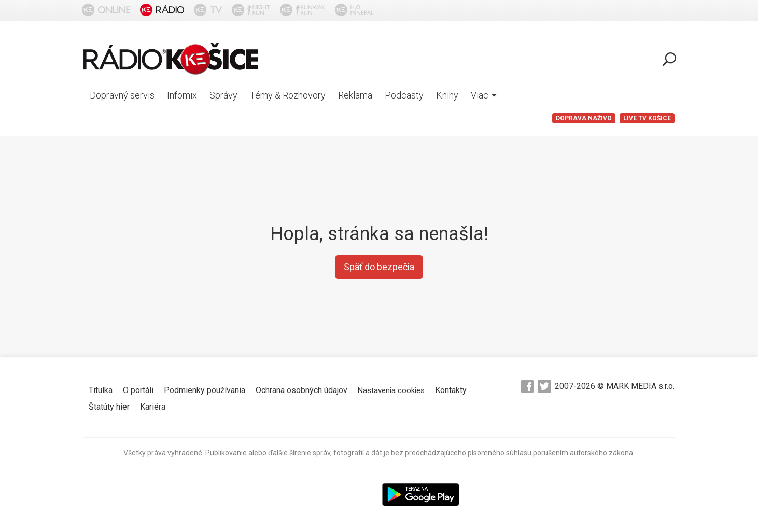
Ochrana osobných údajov (301, 390)
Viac (484, 95)
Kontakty (451, 390)
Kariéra (153, 407)
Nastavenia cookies (391, 390)
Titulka (101, 390)
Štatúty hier (109, 407)
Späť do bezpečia (379, 267)
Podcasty (404, 95)
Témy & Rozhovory (288, 95)
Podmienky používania (205, 390)
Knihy (447, 95)
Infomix (182, 95)
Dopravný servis (122, 95)
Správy (223, 95)
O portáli (138, 390)
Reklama (355, 95)
